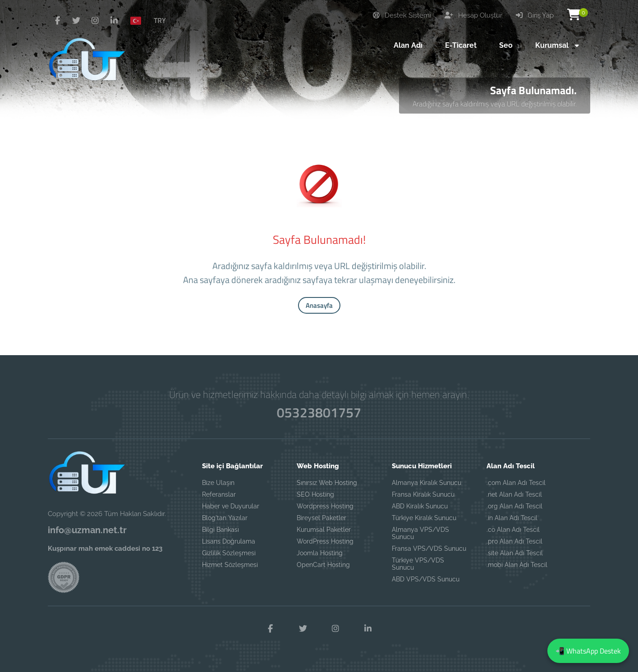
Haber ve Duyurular (231, 506)
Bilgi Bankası (220, 530)
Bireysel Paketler (321, 518)
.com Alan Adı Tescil (516, 483)
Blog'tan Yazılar (225, 518)
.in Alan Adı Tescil (512, 518)
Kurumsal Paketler (324, 530)
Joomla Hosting (320, 553)
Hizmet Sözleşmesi (230, 565)
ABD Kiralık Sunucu (420, 506)
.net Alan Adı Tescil (514, 494)
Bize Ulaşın (218, 483)
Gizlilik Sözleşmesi (229, 553)
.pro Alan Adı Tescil (514, 541)
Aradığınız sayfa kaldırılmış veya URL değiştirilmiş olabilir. (495, 104)
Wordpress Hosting (325, 506)
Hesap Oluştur (473, 15)
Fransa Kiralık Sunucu (423, 494)
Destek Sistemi (402, 15)
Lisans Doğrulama (229, 541)
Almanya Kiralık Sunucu (427, 483)
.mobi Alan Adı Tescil (517, 565)
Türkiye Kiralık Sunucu (424, 518)
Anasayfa (319, 305)
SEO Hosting (315, 494)
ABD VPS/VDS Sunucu (426, 579)
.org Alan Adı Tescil (514, 506)
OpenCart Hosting (323, 565)
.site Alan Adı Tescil (515, 553)
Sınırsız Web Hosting (327, 483)
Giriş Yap (535, 15)
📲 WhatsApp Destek (588, 651)
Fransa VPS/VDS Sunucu (429, 549)
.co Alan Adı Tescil (513, 530)
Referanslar (219, 494)
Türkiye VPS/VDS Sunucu (418, 564)
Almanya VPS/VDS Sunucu (420, 533)
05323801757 (319, 412)
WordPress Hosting (325, 541)
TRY (160, 20)
